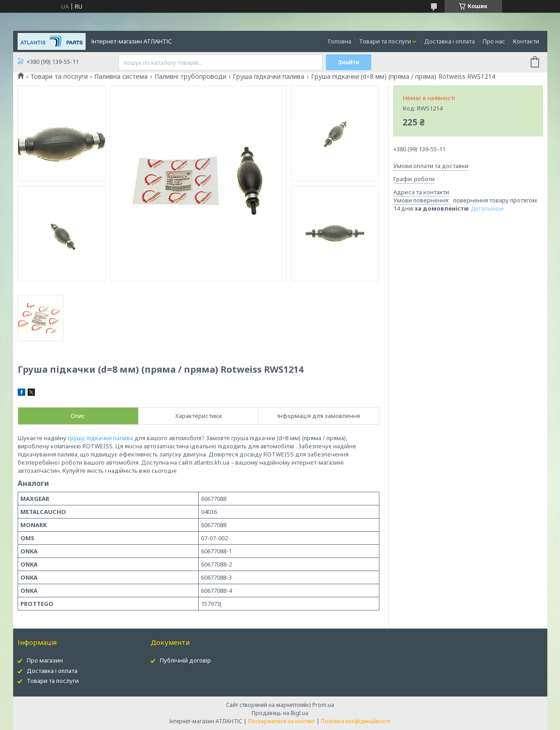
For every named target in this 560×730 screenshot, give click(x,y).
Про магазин (45, 660)
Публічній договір (185, 660)
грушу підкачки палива (101, 438)
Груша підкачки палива (268, 77)
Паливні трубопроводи (190, 77)
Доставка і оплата (450, 41)
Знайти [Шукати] (349, 62)
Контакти (526, 41)
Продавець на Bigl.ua (280, 713)
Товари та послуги (385, 41)
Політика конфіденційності (356, 721)
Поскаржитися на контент (282, 721)
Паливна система (121, 77)
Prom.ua (323, 705)
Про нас (494, 41)
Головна (340, 41)
